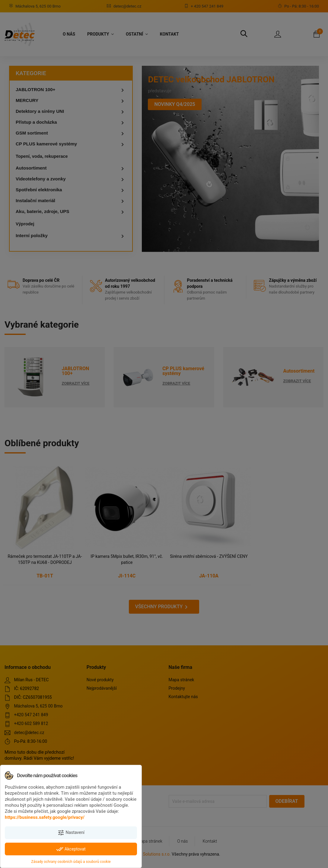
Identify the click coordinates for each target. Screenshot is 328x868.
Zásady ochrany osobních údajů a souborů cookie (71, 862)
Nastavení (71, 833)
